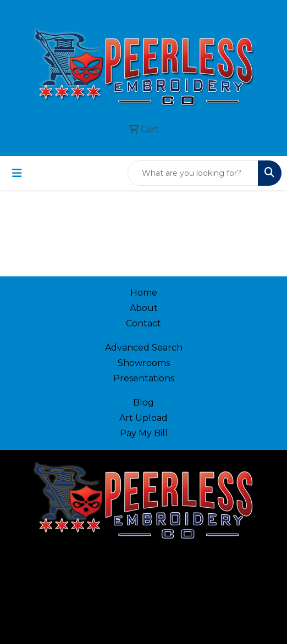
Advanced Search (144, 348)
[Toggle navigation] (17, 173)
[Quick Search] (193, 173)
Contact (143, 323)
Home (144, 293)
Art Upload (143, 418)
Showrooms (144, 363)
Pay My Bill (144, 433)
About (144, 308)
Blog (143, 402)
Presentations (144, 378)
